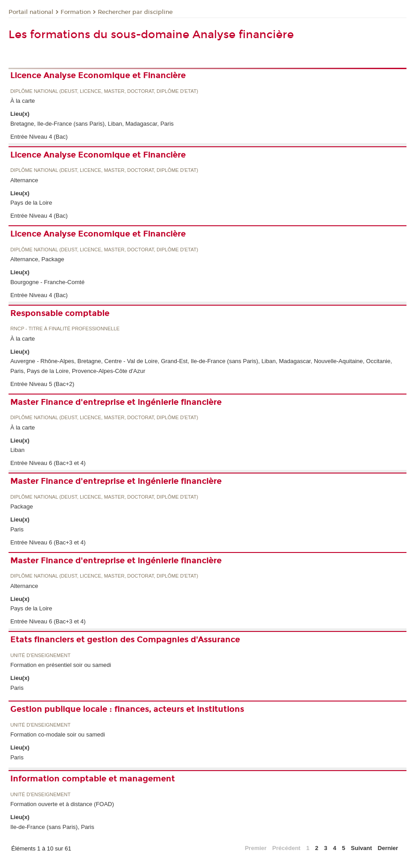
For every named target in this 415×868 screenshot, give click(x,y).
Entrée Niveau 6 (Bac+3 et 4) (48, 463)
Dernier (388, 848)
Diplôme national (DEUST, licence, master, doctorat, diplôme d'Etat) (104, 91)
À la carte (23, 101)
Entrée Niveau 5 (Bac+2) (42, 384)
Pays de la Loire (31, 203)
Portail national (31, 12)
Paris (17, 529)
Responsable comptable (60, 313)
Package (22, 506)
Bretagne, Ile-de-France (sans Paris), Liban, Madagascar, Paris (92, 124)
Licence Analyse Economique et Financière (98, 75)
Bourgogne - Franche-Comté (47, 282)
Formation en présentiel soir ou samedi (61, 665)
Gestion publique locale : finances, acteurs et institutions (127, 709)
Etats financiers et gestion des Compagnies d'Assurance (125, 640)
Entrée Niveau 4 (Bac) (39, 137)
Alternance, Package (37, 259)
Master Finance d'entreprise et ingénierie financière (116, 402)
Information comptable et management (93, 779)
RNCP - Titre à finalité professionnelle (65, 329)
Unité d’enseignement (40, 655)
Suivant (361, 848)
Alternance (24, 180)
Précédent (286, 848)
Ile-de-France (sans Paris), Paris (52, 827)
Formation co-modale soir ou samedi (58, 734)
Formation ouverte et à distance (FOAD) (62, 804)
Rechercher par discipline (135, 12)
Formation (76, 12)
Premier (256, 848)
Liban (17, 450)
